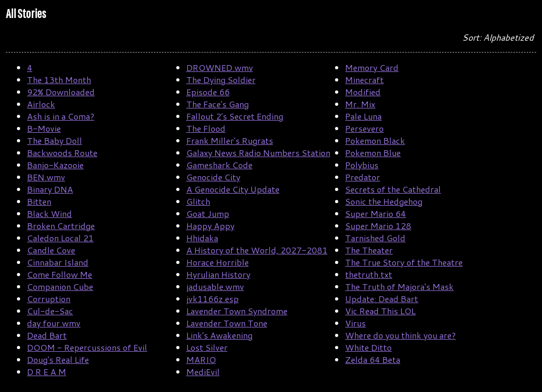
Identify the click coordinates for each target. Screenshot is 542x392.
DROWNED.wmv (220, 67)
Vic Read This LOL (380, 311)
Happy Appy (210, 226)
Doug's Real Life (58, 359)
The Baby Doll (55, 140)
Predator (363, 177)
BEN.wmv (46, 177)
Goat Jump (208, 213)
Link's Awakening (219, 335)
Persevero (364, 128)
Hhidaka (202, 238)
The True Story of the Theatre (404, 262)
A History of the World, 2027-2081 (257, 250)
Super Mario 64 (376, 213)
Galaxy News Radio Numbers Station (258, 153)
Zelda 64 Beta (373, 359)
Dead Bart (47, 335)
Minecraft (364, 80)
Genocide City (213, 177)
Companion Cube (60, 286)
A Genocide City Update (233, 189)
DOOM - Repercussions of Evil (87, 347)
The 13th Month (59, 80)
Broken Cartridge (61, 226)
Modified (363, 92)
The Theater (369, 250)
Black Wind (49, 213)
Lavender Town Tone (227, 323)
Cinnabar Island (58, 262)
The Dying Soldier (221, 80)
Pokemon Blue (373, 153)
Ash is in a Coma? (61, 116)
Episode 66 (208, 92)
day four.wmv (54, 323)
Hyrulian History (218, 274)
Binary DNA (50, 189)
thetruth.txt (369, 274)
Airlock (41, 104)
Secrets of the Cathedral (393, 189)
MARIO (201, 359)
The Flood (206, 128)
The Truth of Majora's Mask (399, 286)
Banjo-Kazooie (55, 165)
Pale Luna (363, 116)
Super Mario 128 (378, 226)
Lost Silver (207, 347)
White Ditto (368, 347)
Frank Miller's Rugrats (230, 140)
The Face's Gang (218, 104)
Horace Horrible (218, 262)
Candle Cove (51, 250)
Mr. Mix (360, 104)
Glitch (198, 201)
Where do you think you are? (400, 335)
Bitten (39, 201)
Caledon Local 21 (60, 238)
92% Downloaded (61, 92)
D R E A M (47, 372)
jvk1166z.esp (213, 299)
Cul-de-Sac (50, 311)
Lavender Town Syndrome (237, 311)
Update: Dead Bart (382, 299)
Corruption (49, 299)
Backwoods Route (62, 153)
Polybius (362, 165)
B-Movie (44, 128)
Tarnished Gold (375, 238)
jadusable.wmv (215, 286)
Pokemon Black (375, 140)
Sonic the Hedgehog (384, 201)
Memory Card (372, 67)
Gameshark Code (219, 165)
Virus (355, 323)
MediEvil (203, 372)
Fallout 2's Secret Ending (235, 116)
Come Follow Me (60, 274)
